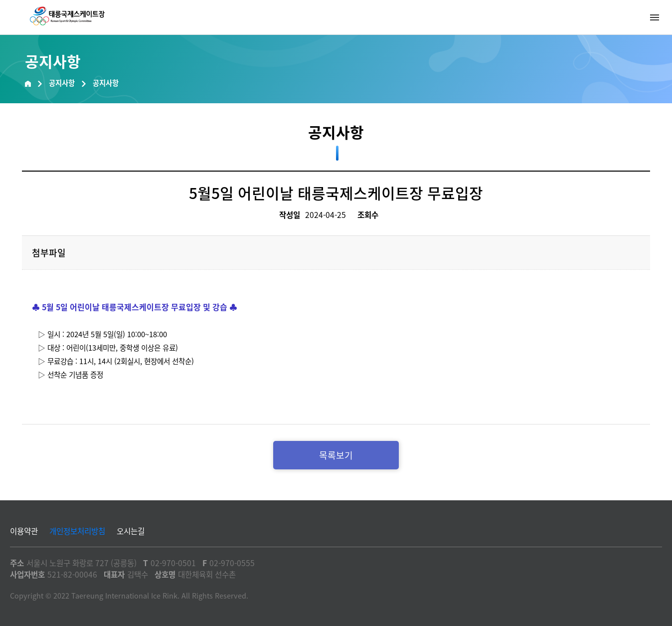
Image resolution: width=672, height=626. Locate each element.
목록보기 (336, 455)
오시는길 (131, 531)
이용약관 (24, 531)
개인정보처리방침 (77, 531)
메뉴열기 (655, 17)
